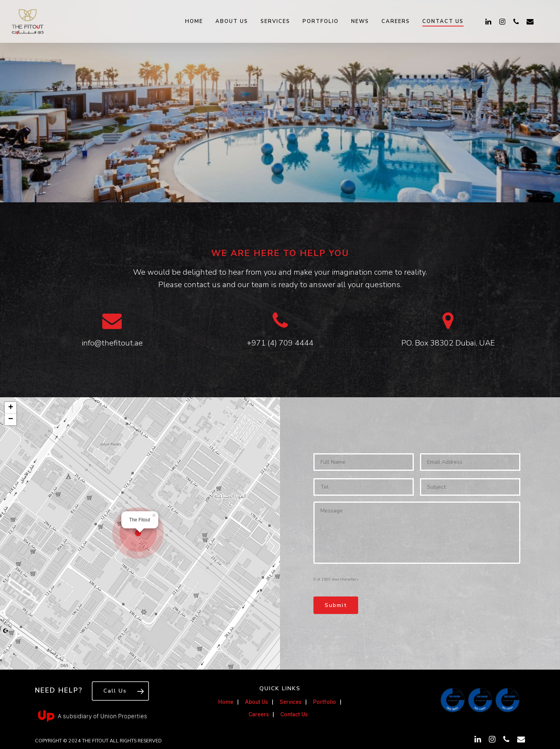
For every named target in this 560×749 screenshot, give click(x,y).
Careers (396, 21)
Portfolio (321, 21)
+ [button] (11, 408)
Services (275, 21)
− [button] (11, 419)
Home (194, 21)
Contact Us (443, 21)
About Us (232, 21)
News (360, 21)
